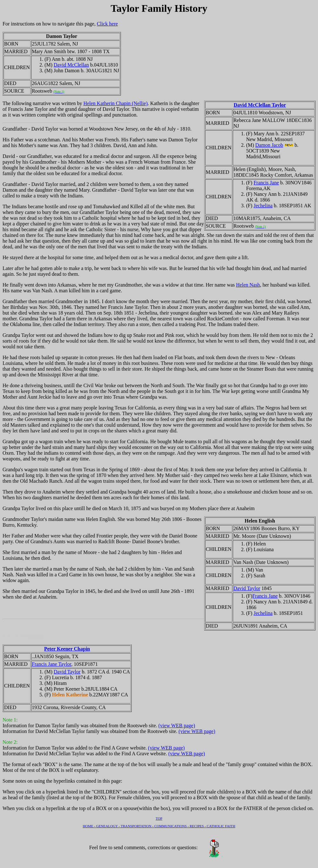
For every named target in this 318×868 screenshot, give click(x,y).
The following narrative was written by (43, 103)
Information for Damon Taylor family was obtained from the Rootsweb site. (80, 723)
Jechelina (263, 206)
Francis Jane (266, 183)
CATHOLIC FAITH (221, 826)
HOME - (89, 826)
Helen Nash (248, 285)
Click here (107, 24)
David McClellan (71, 65)
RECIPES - (198, 826)
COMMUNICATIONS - (172, 826)
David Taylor (247, 588)
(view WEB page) (177, 726)
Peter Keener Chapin (67, 649)
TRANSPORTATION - (137, 826)
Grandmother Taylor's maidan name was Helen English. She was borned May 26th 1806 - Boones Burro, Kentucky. (159, 578)
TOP (159, 818)
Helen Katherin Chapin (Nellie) (115, 103)
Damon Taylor (62, 36)
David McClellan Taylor (260, 105)
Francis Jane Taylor (52, 664)
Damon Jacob (269, 145)
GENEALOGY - (108, 826)
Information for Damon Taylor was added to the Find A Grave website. (75, 745)
